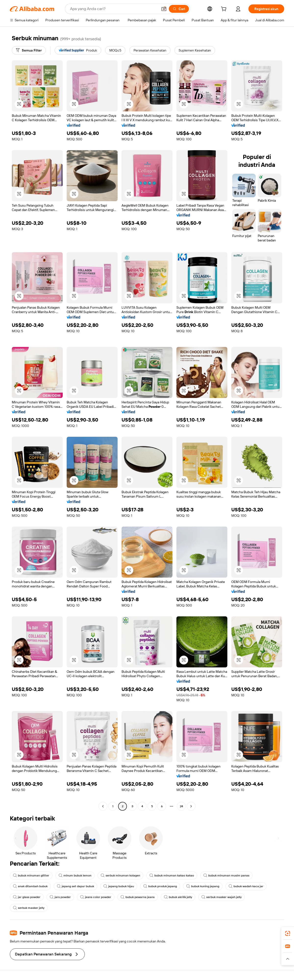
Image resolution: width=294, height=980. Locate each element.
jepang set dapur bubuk (75, 886)
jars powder (60, 897)
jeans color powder (96, 897)
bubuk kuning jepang (203, 886)
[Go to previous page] (103, 806)
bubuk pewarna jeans (138, 897)
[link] (288, 933)
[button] (164, 9)
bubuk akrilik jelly (178, 897)
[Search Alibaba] (114, 9)
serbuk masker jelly (29, 908)
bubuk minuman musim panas (226, 875)
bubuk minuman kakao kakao (172, 875)
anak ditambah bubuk (30, 886)
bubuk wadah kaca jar (246, 886)
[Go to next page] (191, 806)
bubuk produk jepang (160, 886)
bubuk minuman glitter (31, 875)
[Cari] (179, 9)
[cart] (225, 10)
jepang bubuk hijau (119, 886)
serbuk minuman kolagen (120, 875)
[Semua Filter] (29, 50)
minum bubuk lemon (75, 875)
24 (181, 806)
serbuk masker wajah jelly (221, 897)
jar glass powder (27, 897)
